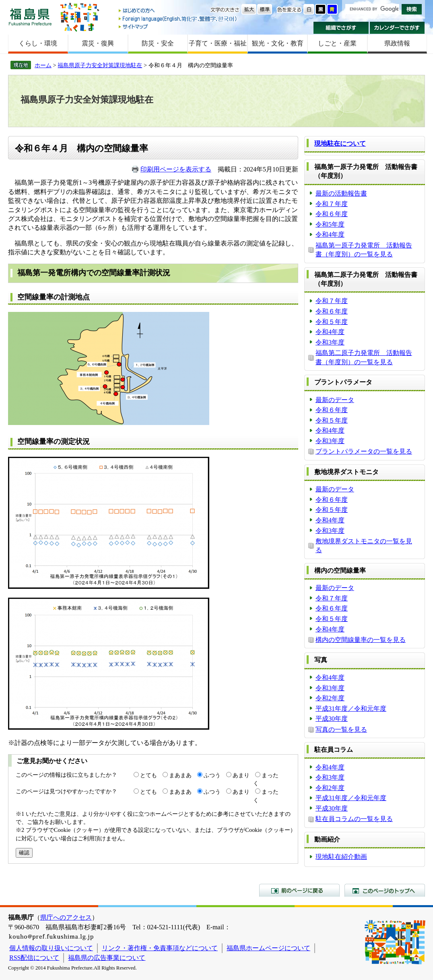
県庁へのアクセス (66, 917)
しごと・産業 (337, 43)
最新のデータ (335, 400)
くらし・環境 (38, 43)
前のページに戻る (299, 890)
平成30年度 (332, 719)
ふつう (212, 775)
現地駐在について (340, 143)
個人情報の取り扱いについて (51, 948)
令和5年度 (330, 224)
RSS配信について (34, 958)
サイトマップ (178, 26)
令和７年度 (332, 204)
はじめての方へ (178, 11)
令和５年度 (332, 322)
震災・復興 (98, 43)
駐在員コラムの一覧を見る (354, 819)
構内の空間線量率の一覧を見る (361, 640)
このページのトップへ (385, 890)
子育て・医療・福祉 (218, 43)
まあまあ (180, 775)
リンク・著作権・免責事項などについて (160, 948)
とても (148, 775)
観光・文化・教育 (278, 43)
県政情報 (397, 43)
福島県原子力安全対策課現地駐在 (100, 65)
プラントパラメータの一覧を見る (364, 451)
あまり (241, 775)
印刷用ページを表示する (176, 169)
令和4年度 (330, 234)
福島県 (30, 17)
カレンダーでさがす (397, 28)
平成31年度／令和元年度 (351, 709)
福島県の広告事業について (107, 958)
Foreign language (178, 19)
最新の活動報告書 (341, 193)
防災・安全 (158, 43)
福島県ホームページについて (268, 948)
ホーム (43, 65)
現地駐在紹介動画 (341, 857)
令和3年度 (330, 342)
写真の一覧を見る (341, 729)
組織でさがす (341, 28)
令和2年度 (330, 698)
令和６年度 (332, 214)
